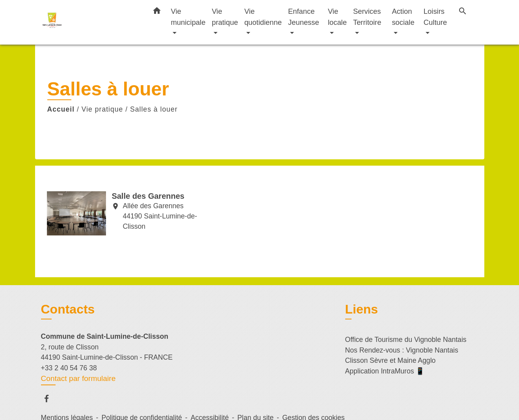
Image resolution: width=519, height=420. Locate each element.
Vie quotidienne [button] (263, 17)
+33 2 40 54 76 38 (69, 368)
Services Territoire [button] (367, 17)
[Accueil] (90, 22)
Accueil (61, 109)
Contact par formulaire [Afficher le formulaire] (78, 378)
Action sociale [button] (403, 17)
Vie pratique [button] (225, 17)
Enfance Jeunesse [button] (304, 17)
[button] (157, 12)
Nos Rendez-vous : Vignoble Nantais (402, 350)
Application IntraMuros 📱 (385, 371)
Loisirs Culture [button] (435, 17)
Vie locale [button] (337, 17)
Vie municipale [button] (188, 17)
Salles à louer (154, 109)
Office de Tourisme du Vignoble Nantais (406, 340)
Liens (362, 309)
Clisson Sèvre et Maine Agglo (391, 360)
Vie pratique (102, 109)
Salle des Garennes (148, 196)
